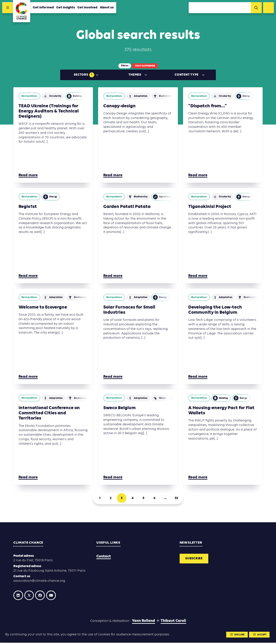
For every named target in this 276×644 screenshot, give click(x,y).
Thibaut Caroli (173, 623)
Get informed (44, 8)
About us (107, 8)
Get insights (66, 8)
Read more (28, 175)
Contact (104, 558)
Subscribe (195, 560)
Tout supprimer (145, 66)
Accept (259, 635)
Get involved (88, 8)
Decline (237, 635)
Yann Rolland (143, 623)
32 (180, 499)
